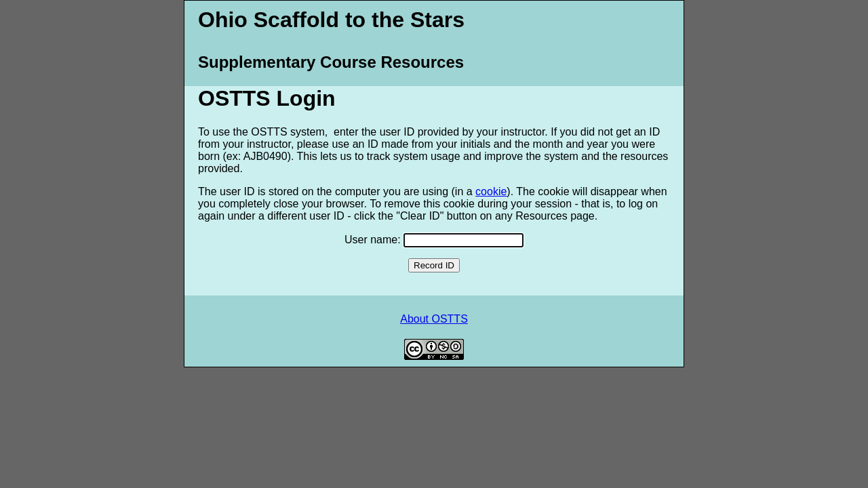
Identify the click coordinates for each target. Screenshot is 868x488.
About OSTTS (434, 319)
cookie (491, 191)
